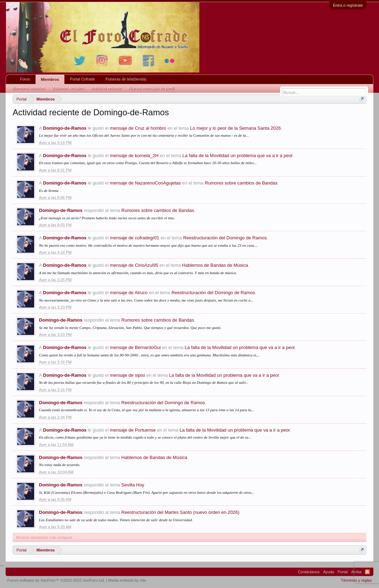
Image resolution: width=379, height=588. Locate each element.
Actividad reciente (106, 88)
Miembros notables (28, 88)
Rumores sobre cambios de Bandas (241, 183)
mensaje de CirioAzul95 (134, 265)
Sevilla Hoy (133, 485)
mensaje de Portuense (133, 430)
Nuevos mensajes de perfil (151, 88)
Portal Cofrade (83, 79)
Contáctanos (309, 572)
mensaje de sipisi (127, 375)
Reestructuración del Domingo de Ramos (225, 238)
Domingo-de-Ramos (65, 128)
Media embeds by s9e (127, 580)
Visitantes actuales (68, 88)
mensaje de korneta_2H (134, 156)
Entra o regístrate (348, 5)
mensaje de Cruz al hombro (138, 128)
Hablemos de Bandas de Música (215, 265)
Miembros (50, 79)
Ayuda (329, 572)
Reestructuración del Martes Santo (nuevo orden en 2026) (180, 512)
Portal (343, 572)
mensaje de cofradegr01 (134, 238)
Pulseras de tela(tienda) (126, 79)
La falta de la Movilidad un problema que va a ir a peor (237, 156)
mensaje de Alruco (129, 293)
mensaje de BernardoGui (135, 347)
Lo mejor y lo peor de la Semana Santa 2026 (235, 128)
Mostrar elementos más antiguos (44, 537)
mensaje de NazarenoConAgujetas (145, 183)
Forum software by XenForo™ (56, 580)
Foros (25, 79)
